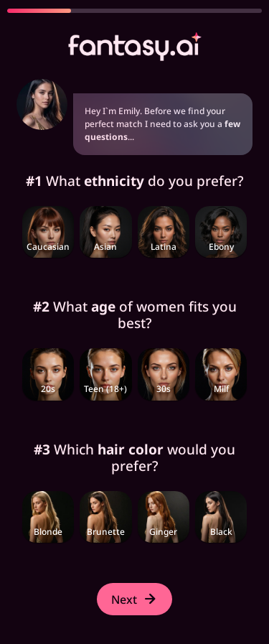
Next (134, 599)
